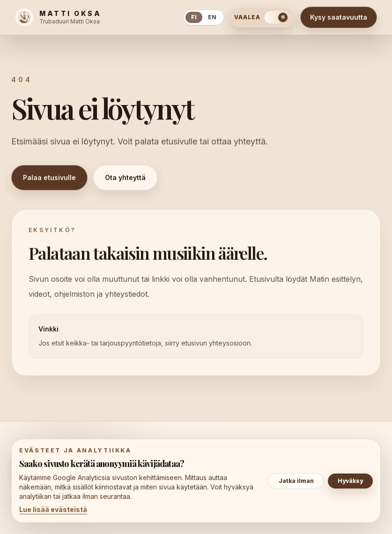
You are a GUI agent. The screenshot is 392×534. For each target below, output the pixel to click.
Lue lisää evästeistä (53, 509)
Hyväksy (350, 481)
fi (194, 17)
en (212, 17)
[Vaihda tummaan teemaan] (262, 17)
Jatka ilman (296, 481)
